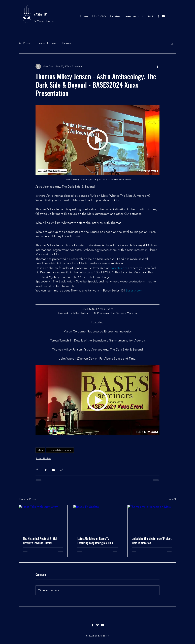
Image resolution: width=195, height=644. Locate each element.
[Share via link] (62, 470)
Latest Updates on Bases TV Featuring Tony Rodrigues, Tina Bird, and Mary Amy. (95, 541)
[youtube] (163, 16)
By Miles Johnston (43, 21)
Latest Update (46, 43)
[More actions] (157, 66)
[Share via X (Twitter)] (45, 470)
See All (173, 499)
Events (67, 43)
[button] (172, 43)
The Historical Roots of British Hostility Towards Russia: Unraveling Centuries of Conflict (41, 541)
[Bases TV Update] (98, 519)
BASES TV (40, 14)
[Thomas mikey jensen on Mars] (152, 519)
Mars (40, 450)
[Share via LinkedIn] (54, 470)
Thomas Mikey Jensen (60, 450)
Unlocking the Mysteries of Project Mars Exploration (152, 541)
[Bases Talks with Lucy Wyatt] (43, 519)
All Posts (24, 43)
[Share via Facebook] (37, 470)
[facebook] (158, 16)
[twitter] (97, 625)
